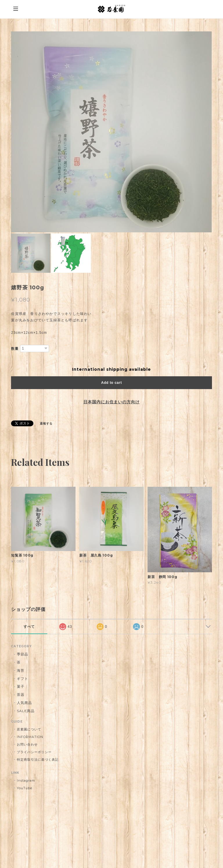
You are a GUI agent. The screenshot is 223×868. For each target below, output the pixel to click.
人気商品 (24, 703)
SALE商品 (26, 711)
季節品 (23, 654)
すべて (29, 627)
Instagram (26, 780)
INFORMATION (30, 737)
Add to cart (111, 383)
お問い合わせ (27, 744)
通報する (46, 424)
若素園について (29, 729)
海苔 (21, 670)
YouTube (25, 788)
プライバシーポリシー (34, 752)
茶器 (21, 695)
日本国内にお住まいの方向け (111, 402)
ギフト (23, 679)
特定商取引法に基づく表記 (38, 760)
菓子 (21, 686)
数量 (15, 349)
